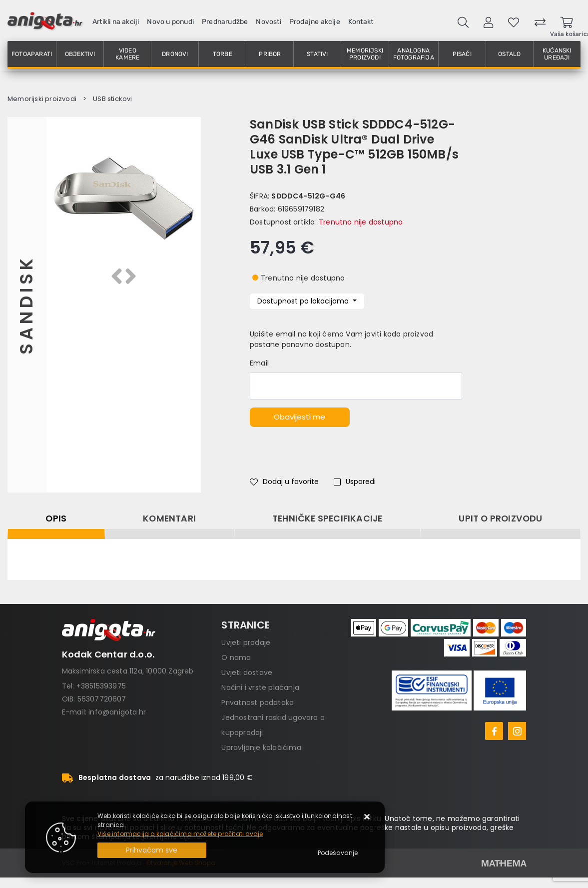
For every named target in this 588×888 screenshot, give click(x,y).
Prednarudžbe (225, 22)
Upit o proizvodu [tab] (500, 518)
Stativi (317, 54)
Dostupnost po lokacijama (304, 301)
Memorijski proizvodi (365, 54)
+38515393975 (101, 686)
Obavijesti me (299, 417)
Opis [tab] (56, 518)
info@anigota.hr (117, 712)
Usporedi (355, 481)
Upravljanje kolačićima (261, 747)
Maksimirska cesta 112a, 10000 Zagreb (128, 671)
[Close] (152, 850)
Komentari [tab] (169, 518)
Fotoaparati (32, 54)
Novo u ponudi (170, 22)
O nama (236, 657)
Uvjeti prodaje (246, 642)
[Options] (338, 853)
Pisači (462, 54)
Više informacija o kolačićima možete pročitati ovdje (180, 834)
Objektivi (80, 54)
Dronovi (175, 54)
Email (259, 363)
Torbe (223, 54)
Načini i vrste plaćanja (260, 687)
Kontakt (361, 22)
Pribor (270, 54)
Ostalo (509, 54)
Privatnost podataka (258, 702)
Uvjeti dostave (247, 672)
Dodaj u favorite (284, 481)
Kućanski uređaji (557, 54)
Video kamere (127, 54)
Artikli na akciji (116, 22)
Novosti (268, 22)
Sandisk (27, 305)
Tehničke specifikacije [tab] (327, 518)
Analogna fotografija (414, 54)
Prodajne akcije (315, 22)
